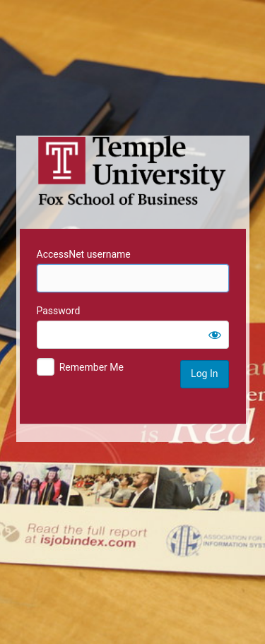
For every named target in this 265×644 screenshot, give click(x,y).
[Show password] (215, 335)
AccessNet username (84, 254)
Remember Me (92, 367)
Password (59, 311)
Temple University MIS (133, 171)
